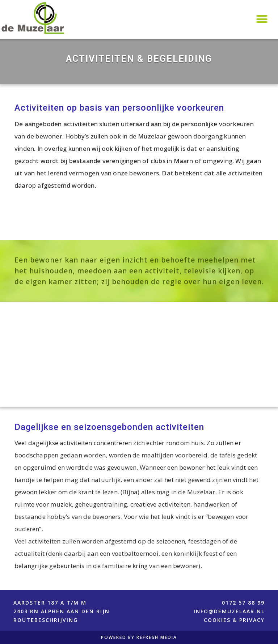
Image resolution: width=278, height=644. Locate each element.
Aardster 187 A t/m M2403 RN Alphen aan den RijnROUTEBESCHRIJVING (62, 611)
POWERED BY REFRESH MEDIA (139, 637)
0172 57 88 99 (243, 603)
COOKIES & (222, 620)
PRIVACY (252, 620)
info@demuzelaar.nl (229, 611)
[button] (262, 19)
